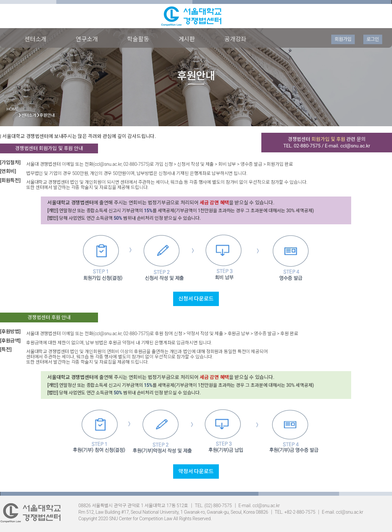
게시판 (187, 39)
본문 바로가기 (0, 0)
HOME (12, 109)
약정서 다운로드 (196, 471)
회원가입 (343, 39)
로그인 (373, 39)
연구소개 (87, 39)
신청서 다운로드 (196, 299)
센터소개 (35, 39)
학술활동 (138, 39)
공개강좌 (235, 39)
